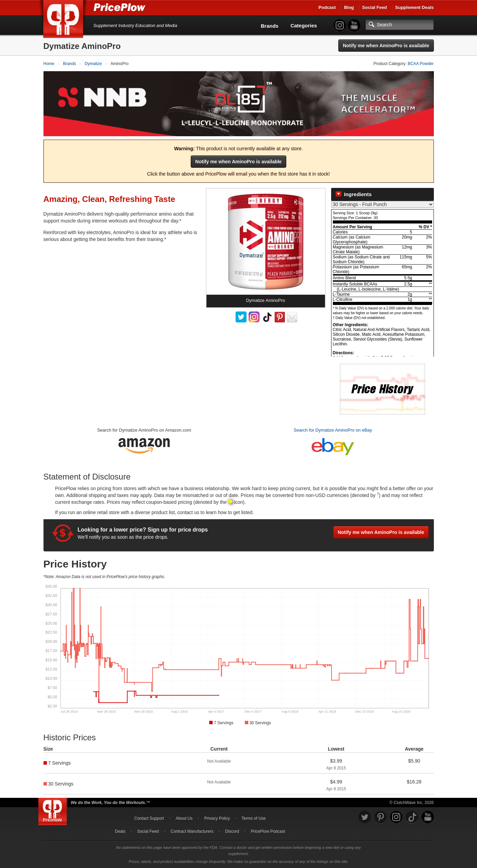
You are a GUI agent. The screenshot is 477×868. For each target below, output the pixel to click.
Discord (232, 831)
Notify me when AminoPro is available (386, 46)
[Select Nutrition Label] (382, 204)
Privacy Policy (217, 818)
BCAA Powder (420, 64)
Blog (349, 7)
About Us (184, 818)
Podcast (327, 7)
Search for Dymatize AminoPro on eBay (333, 430)
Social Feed (375, 7)
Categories (304, 25)
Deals (120, 831)
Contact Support (149, 818)
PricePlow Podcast (268, 831)
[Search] (400, 25)
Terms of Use (254, 818)
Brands (270, 26)
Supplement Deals (415, 7)
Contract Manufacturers (192, 831)
